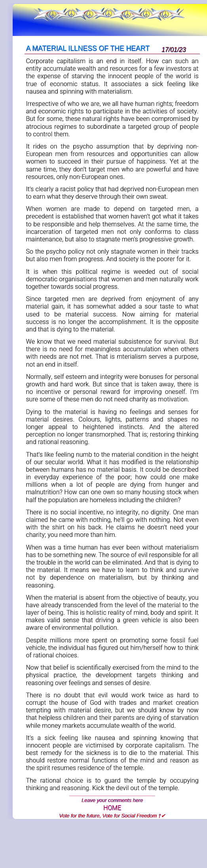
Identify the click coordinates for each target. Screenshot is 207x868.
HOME (112, 808)
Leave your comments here (112, 800)
